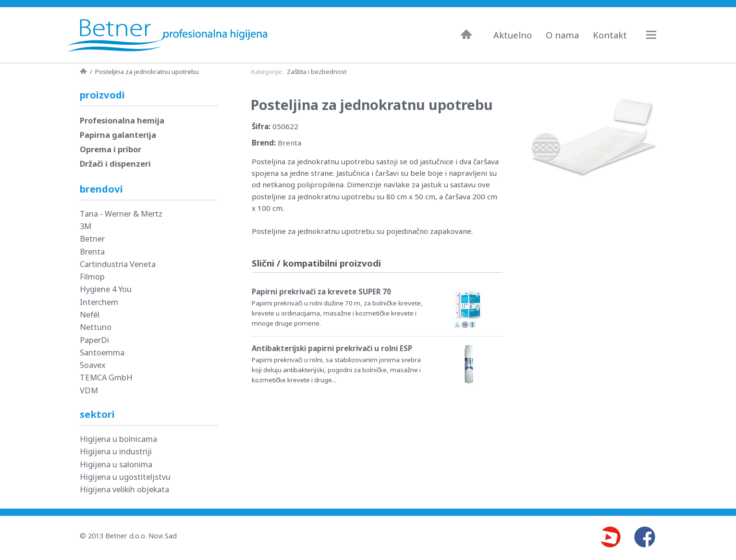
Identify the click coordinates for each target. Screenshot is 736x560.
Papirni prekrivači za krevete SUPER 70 (321, 292)
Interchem (99, 302)
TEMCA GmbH (106, 377)
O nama (562, 35)
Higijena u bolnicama (118, 439)
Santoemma (102, 352)
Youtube (610, 537)
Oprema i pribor (110, 149)
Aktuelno (513, 35)
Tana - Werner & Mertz (121, 213)
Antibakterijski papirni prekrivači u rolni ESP (332, 348)
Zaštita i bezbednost (317, 72)
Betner (92, 238)
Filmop (92, 276)
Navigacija (656, 35)
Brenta (289, 143)
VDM (89, 390)
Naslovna (466, 34)
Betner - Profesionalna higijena (170, 35)
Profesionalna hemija (122, 120)
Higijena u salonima (116, 464)
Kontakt (610, 35)
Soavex (93, 365)
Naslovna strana (83, 71)
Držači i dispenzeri (115, 164)
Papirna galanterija (118, 135)
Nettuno (96, 327)
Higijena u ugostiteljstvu (125, 477)
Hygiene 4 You (106, 289)
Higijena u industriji (116, 451)
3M (86, 226)
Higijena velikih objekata (124, 489)
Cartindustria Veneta (118, 264)
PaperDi (94, 340)
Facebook (645, 537)
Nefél (90, 314)
